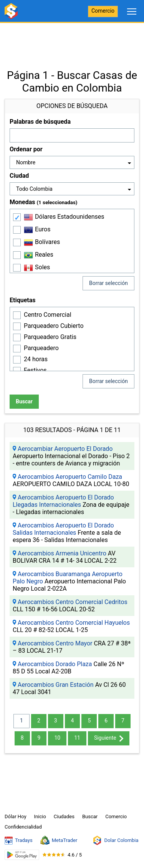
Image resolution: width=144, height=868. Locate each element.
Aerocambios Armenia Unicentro (62, 553)
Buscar (24, 401)
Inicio (40, 816)
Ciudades (64, 816)
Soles (37, 268)
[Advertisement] (72, 42)
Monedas (44, 202)
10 (57, 738)
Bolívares (42, 242)
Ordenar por (26, 149)
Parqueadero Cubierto (54, 326)
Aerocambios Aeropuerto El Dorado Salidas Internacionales (63, 529)
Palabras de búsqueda (40, 122)
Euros (37, 230)
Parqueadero (41, 348)
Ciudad (19, 176)
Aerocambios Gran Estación (56, 685)
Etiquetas (22, 300)
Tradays (19, 840)
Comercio (103, 11)
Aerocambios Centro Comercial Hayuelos (74, 623)
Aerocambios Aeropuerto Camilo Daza (70, 477)
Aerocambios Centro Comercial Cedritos (73, 602)
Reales (39, 255)
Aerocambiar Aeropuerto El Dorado (65, 449)
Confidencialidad (23, 827)
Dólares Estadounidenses (64, 217)
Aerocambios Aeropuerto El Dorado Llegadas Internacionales (63, 501)
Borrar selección (108, 283)
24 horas (36, 359)
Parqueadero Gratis (50, 337)
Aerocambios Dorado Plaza (55, 664)
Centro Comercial (48, 315)
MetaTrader (59, 840)
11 (77, 738)
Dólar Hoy (16, 816)
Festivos (35, 370)
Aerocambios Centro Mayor (55, 643)
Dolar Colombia (115, 840)
